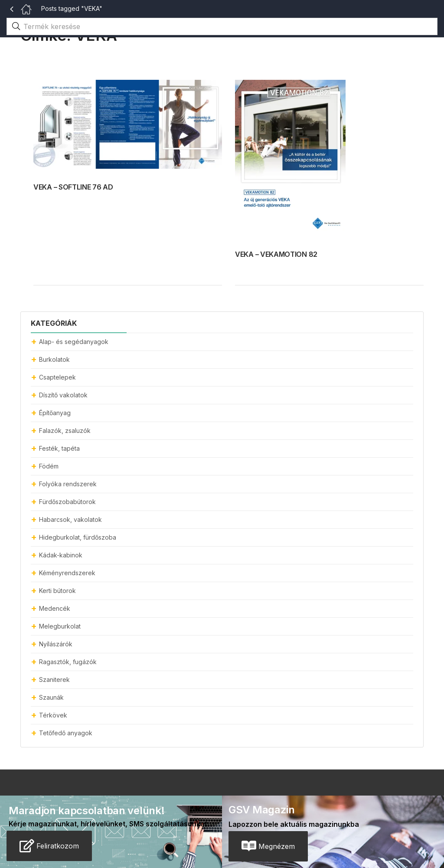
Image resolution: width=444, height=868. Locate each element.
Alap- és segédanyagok (74, 342)
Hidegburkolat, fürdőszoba (78, 537)
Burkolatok (54, 359)
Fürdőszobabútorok (67, 502)
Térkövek (53, 715)
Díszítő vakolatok (63, 395)
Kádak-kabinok (61, 555)
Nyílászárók (56, 644)
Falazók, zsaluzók (65, 431)
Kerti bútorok (57, 591)
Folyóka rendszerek (68, 484)
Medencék (55, 608)
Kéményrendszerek (67, 573)
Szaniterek (54, 680)
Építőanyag (55, 413)
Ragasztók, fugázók (68, 662)
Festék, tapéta (59, 448)
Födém (49, 466)
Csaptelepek (57, 377)
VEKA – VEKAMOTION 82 (276, 254)
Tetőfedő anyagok (66, 733)
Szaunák (51, 697)
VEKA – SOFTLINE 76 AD (73, 187)
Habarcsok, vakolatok (70, 519)
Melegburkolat (60, 626)
